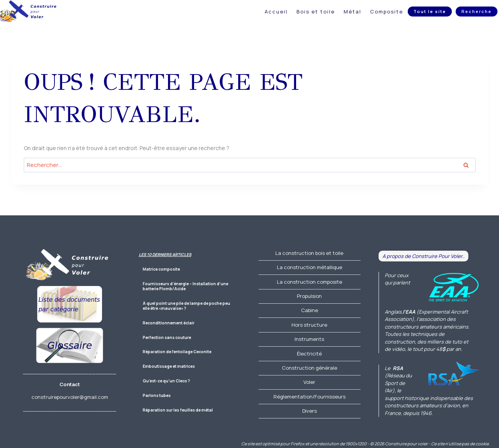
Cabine (310, 310)
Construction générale (310, 368)
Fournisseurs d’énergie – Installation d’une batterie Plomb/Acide (185, 286)
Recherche (477, 11)
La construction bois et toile (309, 253)
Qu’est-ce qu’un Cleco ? (166, 381)
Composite (387, 12)
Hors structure (309, 325)
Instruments (309, 339)
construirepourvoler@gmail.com (70, 397)
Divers (310, 411)
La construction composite (310, 282)
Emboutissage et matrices (169, 366)
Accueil (276, 12)
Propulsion (309, 296)
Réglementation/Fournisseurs (310, 397)
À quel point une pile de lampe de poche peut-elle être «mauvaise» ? (188, 306)
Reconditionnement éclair (169, 323)
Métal (352, 12)
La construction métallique (310, 267)
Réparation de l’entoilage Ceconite (177, 352)
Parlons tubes (157, 396)
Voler (309, 382)
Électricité (309, 354)
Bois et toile (316, 12)
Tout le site (430, 11)
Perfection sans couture (167, 338)
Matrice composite (161, 269)
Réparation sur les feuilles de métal (178, 410)
